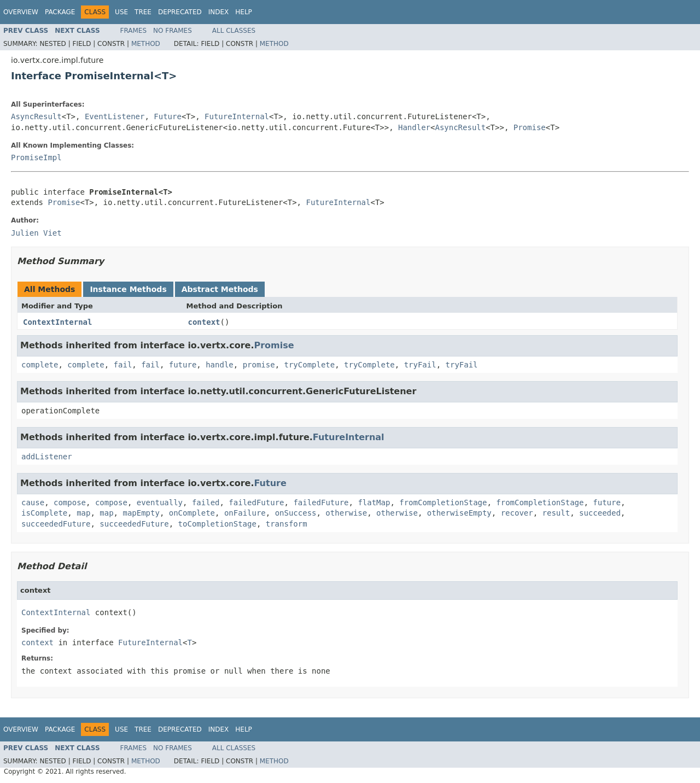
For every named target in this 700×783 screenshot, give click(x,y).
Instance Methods (128, 289)
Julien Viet (36, 233)
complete (40, 365)
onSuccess (296, 513)
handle (220, 365)
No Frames (173, 31)
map (83, 513)
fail (123, 365)
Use (121, 12)
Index (219, 12)
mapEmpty (141, 513)
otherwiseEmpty (459, 513)
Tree (143, 12)
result (556, 513)
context (204, 322)
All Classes (234, 31)
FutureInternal (237, 116)
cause (33, 502)
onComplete (192, 513)
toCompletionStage (217, 524)
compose (70, 502)
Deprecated (180, 12)
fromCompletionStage (443, 502)
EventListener (115, 116)
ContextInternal (57, 322)
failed (206, 502)
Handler (414, 127)
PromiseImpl (36, 157)
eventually (160, 502)
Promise (530, 127)
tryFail (420, 365)
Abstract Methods (220, 289)
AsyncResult (36, 116)
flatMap (374, 502)
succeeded (600, 513)
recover (517, 513)
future (183, 365)
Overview (21, 12)
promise (259, 365)
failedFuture (256, 502)
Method (146, 44)
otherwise (346, 513)
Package (60, 12)
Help (244, 12)
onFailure (245, 513)
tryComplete (310, 365)
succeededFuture (56, 524)
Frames (134, 31)
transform (287, 524)
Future (168, 116)
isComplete (44, 513)
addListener (47, 457)
